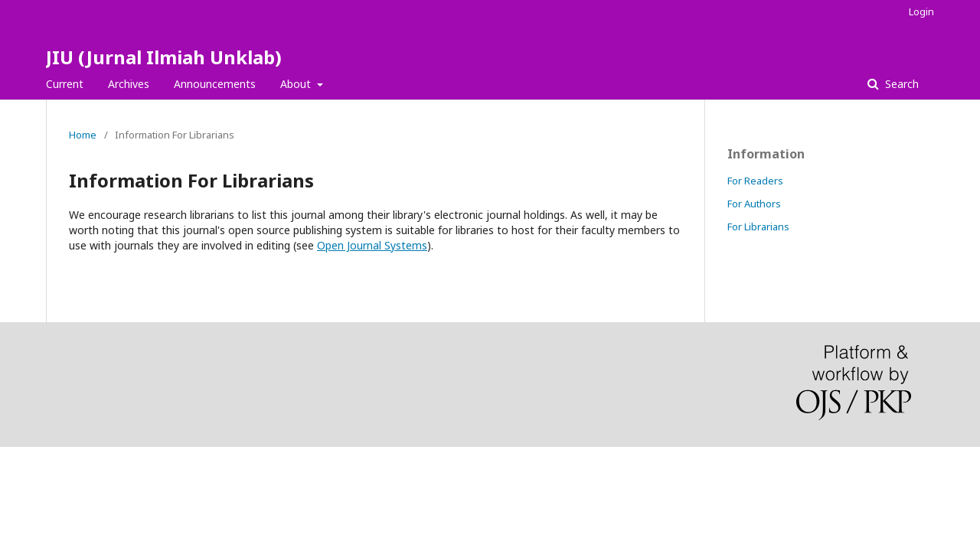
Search (900, 84)
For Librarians (758, 227)
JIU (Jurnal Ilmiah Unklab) (164, 57)
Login (921, 11)
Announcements (215, 84)
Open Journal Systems (372, 245)
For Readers (755, 181)
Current (65, 84)
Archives (129, 84)
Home (83, 135)
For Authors (754, 204)
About (297, 84)
